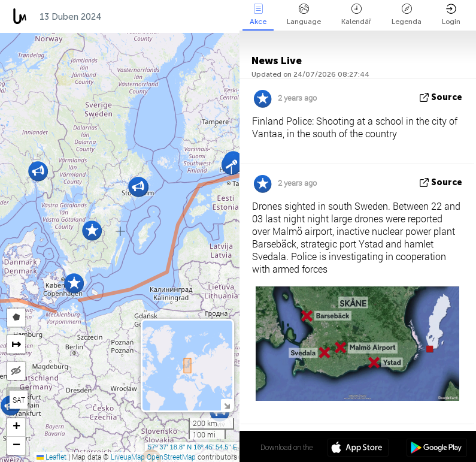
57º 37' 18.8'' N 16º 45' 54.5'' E (192, 447)
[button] (38, 171)
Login (451, 15)
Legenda (407, 15)
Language (304, 15)
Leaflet (51, 457)
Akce (258, 15)
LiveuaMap (128, 457)
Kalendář (356, 15)
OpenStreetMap (171, 457)
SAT (19, 400)
